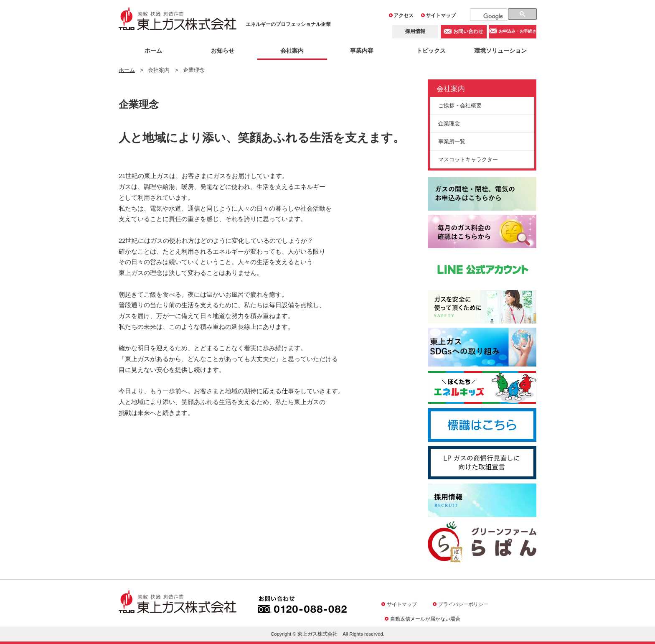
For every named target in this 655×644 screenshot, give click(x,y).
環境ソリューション (500, 51)
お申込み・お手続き (518, 32)
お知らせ (223, 51)
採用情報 (415, 31)
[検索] (493, 16)
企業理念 (449, 123)
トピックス (431, 51)
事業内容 (362, 51)
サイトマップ (441, 15)
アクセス (404, 15)
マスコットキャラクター (468, 159)
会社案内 (292, 51)
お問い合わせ (468, 31)
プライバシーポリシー (463, 604)
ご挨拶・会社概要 (460, 106)
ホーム (153, 51)
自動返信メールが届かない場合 (425, 619)
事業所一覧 (452, 141)
